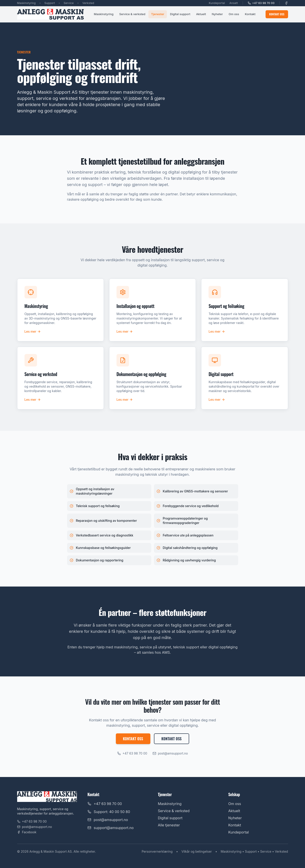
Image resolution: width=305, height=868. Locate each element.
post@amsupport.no (170, 753)
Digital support (180, 14)
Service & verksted (132, 14)
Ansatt (234, 3)
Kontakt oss (277, 14)
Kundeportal (217, 3)
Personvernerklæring (157, 851)
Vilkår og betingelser (197, 851)
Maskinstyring (104, 14)
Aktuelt (201, 14)
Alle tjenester (169, 825)
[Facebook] (286, 3)
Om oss (234, 14)
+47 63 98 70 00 (261, 3)
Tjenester (158, 14)
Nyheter (217, 14)
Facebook (27, 832)
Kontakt (250, 14)
